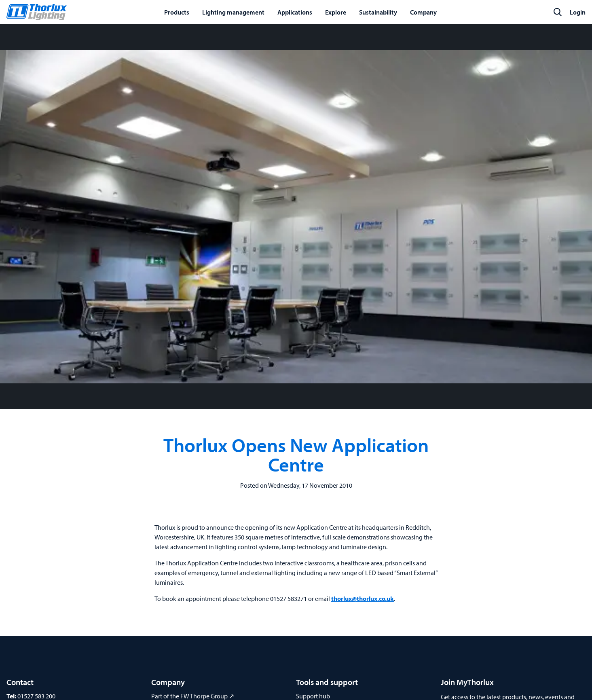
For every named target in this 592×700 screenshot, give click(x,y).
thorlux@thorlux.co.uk (363, 598)
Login (578, 12)
